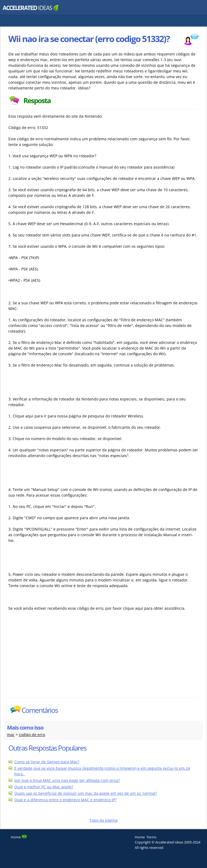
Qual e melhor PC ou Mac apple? (44, 787)
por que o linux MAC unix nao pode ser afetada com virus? (67, 780)
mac (11, 735)
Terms (151, 837)
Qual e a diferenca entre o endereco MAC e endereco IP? (65, 800)
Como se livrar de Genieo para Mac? (47, 762)
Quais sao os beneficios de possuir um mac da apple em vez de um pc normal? (86, 793)
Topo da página (103, 820)
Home (140, 837)
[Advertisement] (56, 657)
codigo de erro (32, 735)
